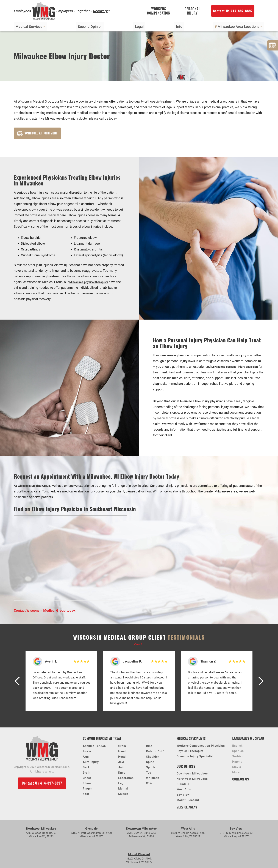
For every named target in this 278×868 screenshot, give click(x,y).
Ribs (149, 748)
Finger (87, 791)
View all (139, 647)
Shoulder (153, 759)
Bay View (183, 797)
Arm (86, 759)
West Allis (184, 792)
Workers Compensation (159, 12)
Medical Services (31, 28)
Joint (122, 769)
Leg (121, 785)
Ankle (87, 753)
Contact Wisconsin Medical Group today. (46, 613)
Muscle (123, 796)
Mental (123, 791)
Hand (122, 753)
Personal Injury (192, 12)
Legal (139, 28)
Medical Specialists (192, 740)
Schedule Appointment (39, 135)
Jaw (121, 764)
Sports (151, 769)
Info (179, 28)
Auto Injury (91, 764)
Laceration (126, 780)
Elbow (87, 785)
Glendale (183, 787)
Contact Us (241, 781)
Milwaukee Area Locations (238, 28)
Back (86, 769)
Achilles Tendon (94, 748)
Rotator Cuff (155, 753)
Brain (87, 775)
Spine (150, 764)
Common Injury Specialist (195, 759)
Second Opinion (90, 28)
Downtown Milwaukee (192, 776)
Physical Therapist (190, 753)
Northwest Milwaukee (192, 781)
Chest (87, 780)
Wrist (150, 785)
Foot (86, 796)
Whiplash (153, 780)
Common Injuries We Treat (104, 740)
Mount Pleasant (188, 803)
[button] (19, 683)
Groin (122, 748)
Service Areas (188, 809)
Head (122, 759)
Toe (149, 775)
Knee (122, 775)
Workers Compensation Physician (201, 748)
